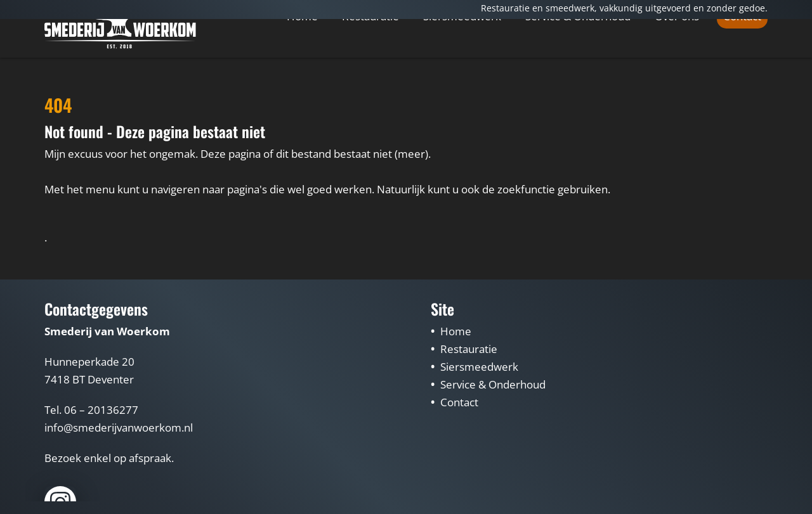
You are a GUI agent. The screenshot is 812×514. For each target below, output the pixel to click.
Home (302, 55)
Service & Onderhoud (578, 55)
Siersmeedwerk (462, 55)
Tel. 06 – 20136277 (91, 410)
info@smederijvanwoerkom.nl (119, 427)
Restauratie (370, 55)
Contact (742, 55)
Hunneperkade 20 (89, 362)
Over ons (677, 55)
